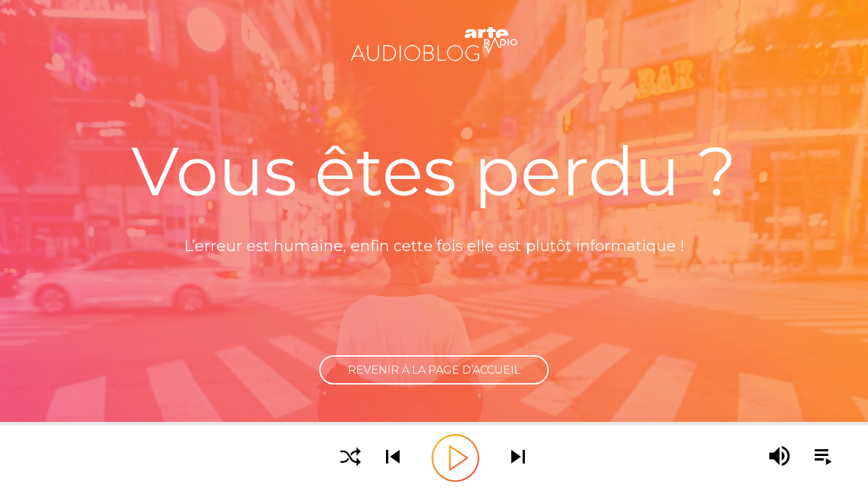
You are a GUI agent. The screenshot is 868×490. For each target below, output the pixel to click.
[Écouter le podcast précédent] (393, 458)
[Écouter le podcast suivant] (518, 458)
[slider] (434, 424)
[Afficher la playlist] (815, 457)
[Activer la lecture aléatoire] (351, 458)
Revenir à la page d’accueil (434, 370)
